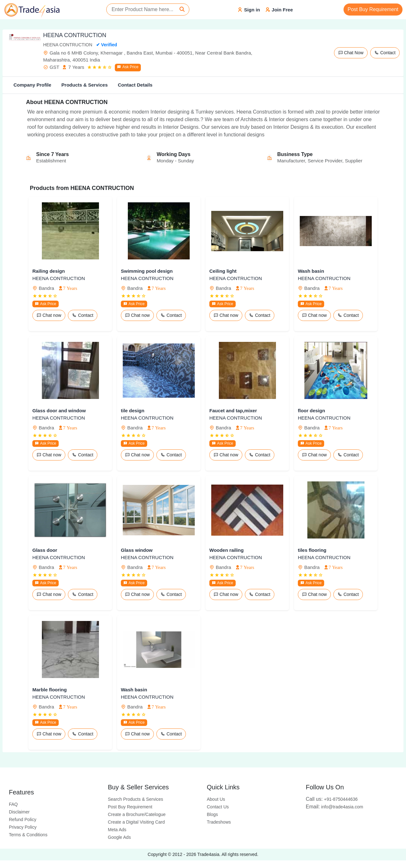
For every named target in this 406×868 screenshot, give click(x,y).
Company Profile (32, 85)
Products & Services (85, 85)
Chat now (49, 315)
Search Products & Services (135, 799)
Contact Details (135, 85)
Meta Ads (117, 830)
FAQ (13, 804)
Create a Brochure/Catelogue (137, 814)
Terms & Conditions (28, 835)
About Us (216, 799)
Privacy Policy (23, 827)
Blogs (212, 814)
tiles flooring (312, 550)
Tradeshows (219, 822)
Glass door (45, 550)
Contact (385, 53)
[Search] (182, 10)
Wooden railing (226, 550)
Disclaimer (19, 812)
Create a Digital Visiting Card (136, 822)
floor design (311, 411)
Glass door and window (59, 411)
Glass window (137, 550)
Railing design (49, 271)
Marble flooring (49, 690)
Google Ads (119, 837)
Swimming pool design (147, 271)
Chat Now (351, 53)
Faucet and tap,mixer (233, 411)
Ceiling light (223, 271)
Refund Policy (23, 819)
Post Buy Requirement (373, 9)
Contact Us (218, 807)
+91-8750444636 (332, 799)
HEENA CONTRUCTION (59, 278)
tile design (133, 411)
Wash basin (311, 271)
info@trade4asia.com (334, 807)
